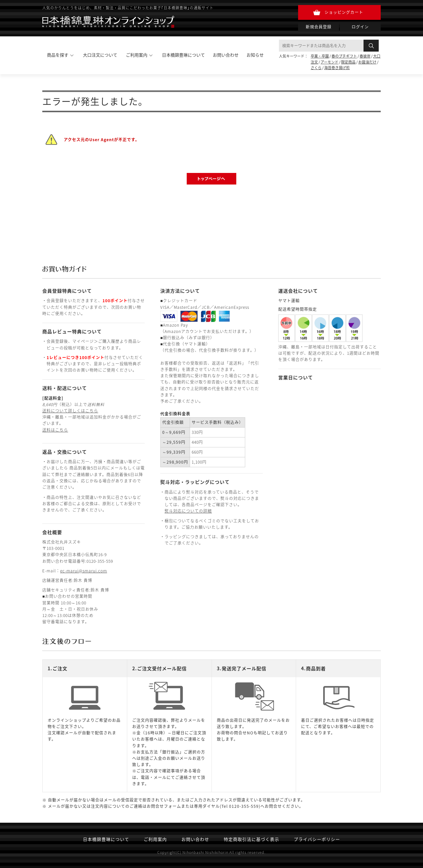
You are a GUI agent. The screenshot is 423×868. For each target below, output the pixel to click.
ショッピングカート (344, 12)
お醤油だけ (367, 62)
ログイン (360, 27)
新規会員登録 (319, 27)
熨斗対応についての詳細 (188, 511)
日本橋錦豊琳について (183, 55)
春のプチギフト (344, 56)
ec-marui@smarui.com (84, 571)
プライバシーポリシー (317, 839)
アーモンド (329, 62)
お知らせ (255, 55)
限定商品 (348, 62)
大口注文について (100, 55)
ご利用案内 (155, 839)
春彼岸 (365, 56)
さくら (316, 68)
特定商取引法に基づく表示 (251, 839)
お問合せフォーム (164, 806)
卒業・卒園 (320, 56)
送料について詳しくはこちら (70, 411)
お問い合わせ (226, 55)
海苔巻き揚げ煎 (337, 68)
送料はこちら (55, 430)
